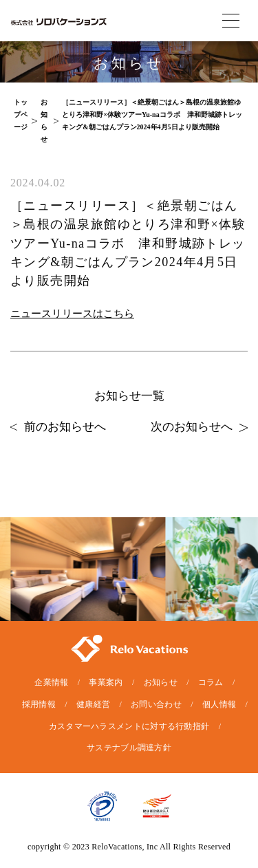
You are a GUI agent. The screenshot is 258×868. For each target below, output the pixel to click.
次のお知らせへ (199, 427)
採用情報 (39, 704)
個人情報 (219, 704)
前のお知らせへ (58, 427)
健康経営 (93, 704)
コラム (211, 682)
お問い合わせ (156, 704)
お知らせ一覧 (129, 396)
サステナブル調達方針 (129, 748)
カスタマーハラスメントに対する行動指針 (129, 726)
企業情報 (51, 682)
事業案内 (106, 682)
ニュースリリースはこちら (72, 314)
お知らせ (161, 682)
